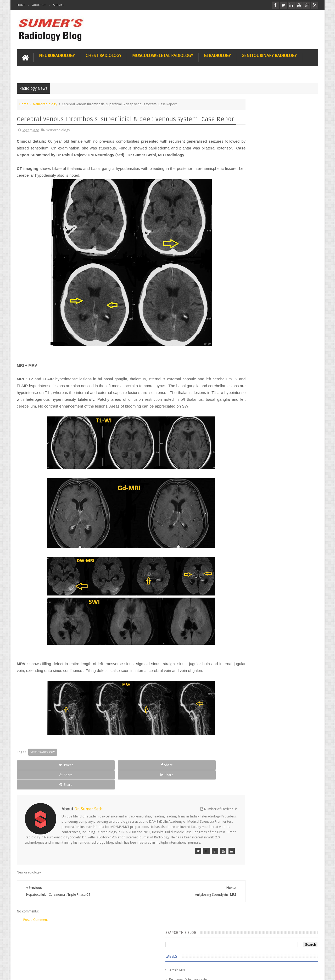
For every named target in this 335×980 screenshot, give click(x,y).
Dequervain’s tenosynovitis (251, 147)
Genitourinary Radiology (269, 54)
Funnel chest (240, 185)
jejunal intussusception (248, 402)
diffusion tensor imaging (249, 326)
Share (76, 791)
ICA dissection (242, 298)
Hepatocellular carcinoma (250, 279)
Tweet (36, 791)
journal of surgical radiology (252, 411)
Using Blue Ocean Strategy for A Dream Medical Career (269, 720)
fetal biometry (241, 354)
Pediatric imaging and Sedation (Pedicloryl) (268, 440)
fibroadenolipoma (245, 364)
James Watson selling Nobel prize (259, 485)
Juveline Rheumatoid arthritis (252, 317)
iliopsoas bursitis (244, 392)
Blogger (311, 972)
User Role (29, 956)
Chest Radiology (104, 54)
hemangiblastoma (245, 383)
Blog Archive (303, 427)
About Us (39, 5)
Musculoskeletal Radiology (163, 54)
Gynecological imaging (248, 251)
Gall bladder (240, 194)
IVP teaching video (245, 307)
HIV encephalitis (243, 260)
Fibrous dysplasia (244, 175)
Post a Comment (36, 932)
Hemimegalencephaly (247, 270)
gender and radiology (247, 373)
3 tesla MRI (239, 138)
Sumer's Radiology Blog (68, 972)
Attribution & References (95, 956)
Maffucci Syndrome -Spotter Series (284, 506)
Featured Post (273, 427)
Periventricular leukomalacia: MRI (282, 581)
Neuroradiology (57, 54)
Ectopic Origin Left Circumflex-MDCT (284, 557)
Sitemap (59, 5)
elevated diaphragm (246, 336)
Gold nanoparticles (245, 241)
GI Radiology (217, 54)
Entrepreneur (241, 157)
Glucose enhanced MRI (248, 222)
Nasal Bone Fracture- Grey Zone (280, 461)
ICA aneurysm (241, 288)
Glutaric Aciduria (243, 232)
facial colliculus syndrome (250, 345)
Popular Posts (243, 427)
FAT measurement (244, 166)
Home (21, 5)
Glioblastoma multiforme (250, 204)
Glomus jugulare (243, 213)
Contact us (305, 956)
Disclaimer (56, 956)
